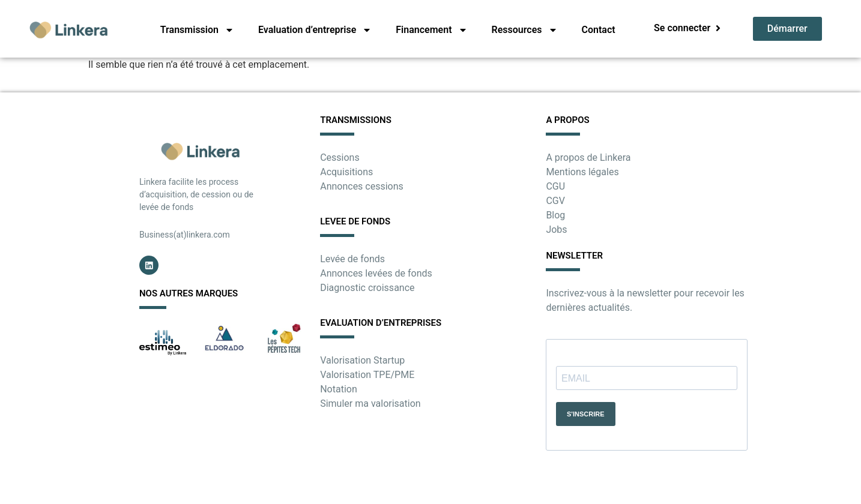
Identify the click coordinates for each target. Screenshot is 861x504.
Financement (431, 30)
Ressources (525, 30)
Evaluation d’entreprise (315, 30)
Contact (599, 30)
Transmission (197, 30)
